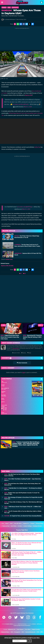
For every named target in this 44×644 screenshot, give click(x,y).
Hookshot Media (9, 624)
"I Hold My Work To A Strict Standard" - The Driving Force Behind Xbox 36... (23, 489)
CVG (38, 632)
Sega (9, 7)
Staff (11, 523)
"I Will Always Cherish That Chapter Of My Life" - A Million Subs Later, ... (23, 507)
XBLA (5, 389)
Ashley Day (37, 147)
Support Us (26, 523)
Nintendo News (5, 632)
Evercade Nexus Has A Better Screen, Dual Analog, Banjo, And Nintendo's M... (22, 484)
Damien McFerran (10, 20)
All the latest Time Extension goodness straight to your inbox (22, 638)
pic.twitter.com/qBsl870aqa (25, 207)
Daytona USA (15, 7)
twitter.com (9, 259)
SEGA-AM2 (4, 396)
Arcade (3, 386)
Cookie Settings (28, 526)
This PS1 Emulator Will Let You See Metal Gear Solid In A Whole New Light (23, 512)
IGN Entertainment (22, 624)
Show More (22, 608)
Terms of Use (6, 526)
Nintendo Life (12, 629)
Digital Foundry (36, 629)
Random (4, 7)
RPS (42, 632)
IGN (12, 632)
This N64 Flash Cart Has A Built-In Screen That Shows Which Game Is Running (22, 475)
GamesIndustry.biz (30, 632)
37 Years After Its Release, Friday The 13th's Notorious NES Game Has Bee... (23, 503)
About (7, 523)
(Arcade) (7, 266)
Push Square (20, 629)
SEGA (3, 393)
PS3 (2, 389)
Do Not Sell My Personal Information (22, 626)
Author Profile (16, 353)
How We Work (18, 523)
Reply (29, 353)
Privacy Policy (40, 523)
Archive (20, 526)
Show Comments (22, 363)
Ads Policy (14, 526)
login (24, 372)
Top (2, 523)
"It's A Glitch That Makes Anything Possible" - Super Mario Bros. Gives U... (23, 480)
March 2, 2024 (28, 107)
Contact (32, 523)
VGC (23, 632)
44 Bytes (34, 624)
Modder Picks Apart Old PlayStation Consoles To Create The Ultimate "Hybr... (22, 493)
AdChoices (39, 624)
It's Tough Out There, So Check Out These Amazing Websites (23, 516)
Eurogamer (17, 632)
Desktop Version (38, 526)
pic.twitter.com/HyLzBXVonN (20, 104)
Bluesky (24, 353)
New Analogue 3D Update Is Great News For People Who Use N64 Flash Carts (23, 498)
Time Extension (16, 348)
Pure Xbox (28, 629)
